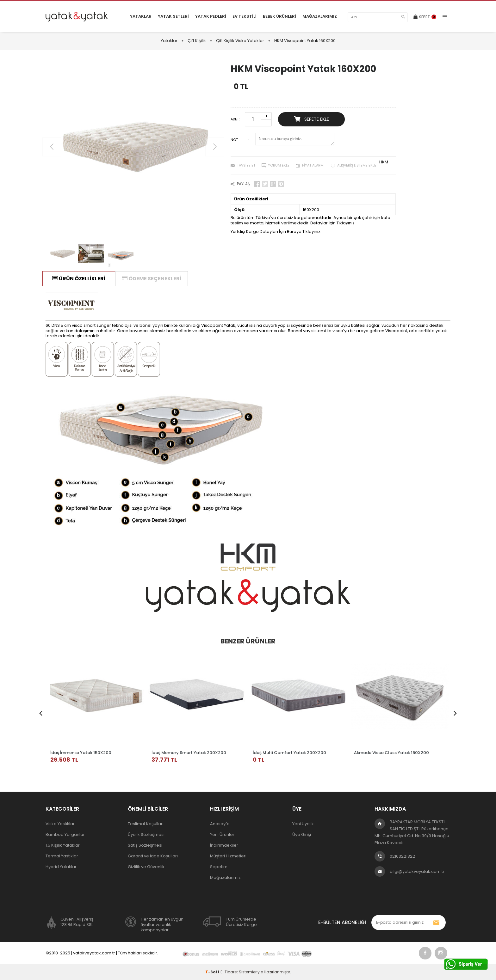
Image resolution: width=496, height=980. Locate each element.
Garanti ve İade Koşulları (153, 856)
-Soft (213, 972)
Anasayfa (220, 824)
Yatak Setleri (173, 16)
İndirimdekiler (224, 845)
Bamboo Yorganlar (65, 834)
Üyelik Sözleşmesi (146, 834)
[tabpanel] (96, 708)
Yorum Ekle (279, 165)
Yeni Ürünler (222, 834)
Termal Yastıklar (62, 856)
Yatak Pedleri (211, 16)
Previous (41, 711)
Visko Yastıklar (60, 824)
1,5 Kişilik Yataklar (63, 845)
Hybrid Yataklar (61, 867)
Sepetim (219, 867)
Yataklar (141, 16)
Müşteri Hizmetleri (228, 856)
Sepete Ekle (311, 119)
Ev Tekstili (245, 16)
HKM (384, 162)
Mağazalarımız (320, 16)
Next (455, 711)
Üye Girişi (302, 834)
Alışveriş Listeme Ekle (357, 165)
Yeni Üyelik (303, 824)
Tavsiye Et (246, 165)
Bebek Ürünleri (279, 16)
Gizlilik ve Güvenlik (146, 867)
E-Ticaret (229, 972)
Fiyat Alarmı (313, 165)
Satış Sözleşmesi (145, 845)
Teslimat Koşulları (146, 824)
